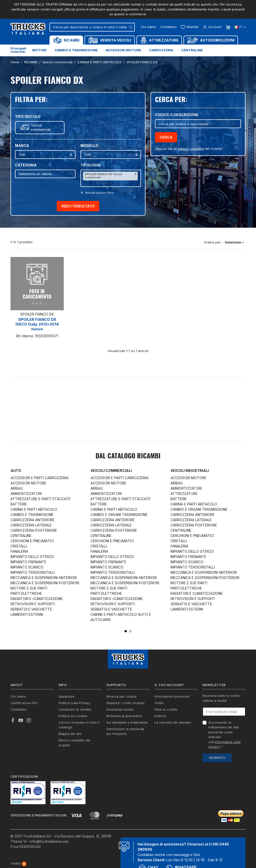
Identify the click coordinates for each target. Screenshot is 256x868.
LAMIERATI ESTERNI (27, 614)
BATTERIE (19, 504)
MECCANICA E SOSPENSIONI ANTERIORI (44, 578)
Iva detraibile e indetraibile (127, 722)
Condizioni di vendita (75, 709)
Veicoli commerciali (41, 127)
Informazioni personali (172, 696)
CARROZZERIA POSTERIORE (34, 530)
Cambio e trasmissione (76, 50)
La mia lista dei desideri (173, 722)
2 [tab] (130, 631)
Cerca (166, 137)
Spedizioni (66, 696)
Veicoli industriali (190, 471)
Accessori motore (123, 50)
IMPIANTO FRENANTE (28, 562)
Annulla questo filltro (99, 193)
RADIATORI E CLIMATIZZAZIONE (37, 599)
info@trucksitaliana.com (49, 841)
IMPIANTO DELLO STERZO (32, 557)
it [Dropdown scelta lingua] (240, 27)
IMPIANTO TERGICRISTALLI (33, 572)
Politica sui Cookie (73, 716)
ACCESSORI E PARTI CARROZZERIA (39, 478)
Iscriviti (217, 758)
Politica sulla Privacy (74, 703)
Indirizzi (160, 716)
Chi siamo (148, 27)
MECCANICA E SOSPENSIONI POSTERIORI (45, 583)
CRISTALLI (19, 546)
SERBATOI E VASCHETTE (31, 609)
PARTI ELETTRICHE (26, 593)
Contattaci (168, 27)
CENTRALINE (21, 536)
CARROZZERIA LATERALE (31, 525)
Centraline (192, 50)
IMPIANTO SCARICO (27, 567)
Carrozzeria (161, 50)
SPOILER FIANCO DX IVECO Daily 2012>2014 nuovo (37, 324)
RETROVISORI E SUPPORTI (33, 604)
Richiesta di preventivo (124, 716)
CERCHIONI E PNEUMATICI (32, 541)
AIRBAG (17, 488)
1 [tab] (126, 631)
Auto (16, 471)
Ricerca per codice (121, 696)
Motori (39, 50)
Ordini (159, 703)
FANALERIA (19, 551)
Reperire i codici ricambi (125, 703)
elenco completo (191, 149)
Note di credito (166, 709)
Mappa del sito (70, 734)
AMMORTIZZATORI (26, 494)
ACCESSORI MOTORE (28, 483)
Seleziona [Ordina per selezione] (234, 242)
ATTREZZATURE (184, 494)
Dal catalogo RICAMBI (128, 456)
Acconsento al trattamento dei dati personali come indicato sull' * (224, 735)
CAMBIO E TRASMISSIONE (32, 515)
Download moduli (120, 709)
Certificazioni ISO (24, 703)
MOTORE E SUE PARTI (29, 588)
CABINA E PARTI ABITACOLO (34, 509)
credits (18, 863)
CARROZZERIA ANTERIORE (32, 520)
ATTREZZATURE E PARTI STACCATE (40, 499)
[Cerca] (92, 27)
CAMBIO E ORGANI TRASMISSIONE (119, 515)
